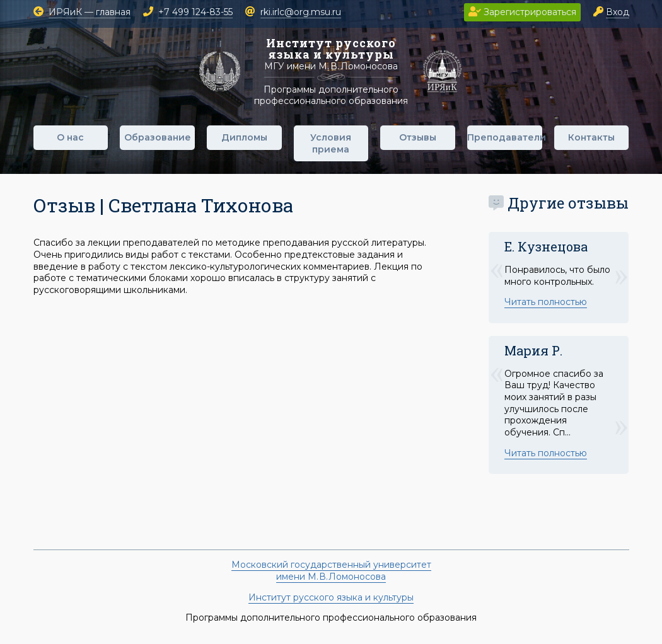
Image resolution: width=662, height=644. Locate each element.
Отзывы (418, 137)
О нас (70, 137)
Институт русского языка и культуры (331, 597)
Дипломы (244, 137)
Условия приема (331, 143)
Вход (618, 12)
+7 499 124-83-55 (195, 12)
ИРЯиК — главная (90, 12)
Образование (158, 137)
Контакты (591, 137)
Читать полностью (546, 302)
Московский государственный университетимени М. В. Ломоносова (331, 571)
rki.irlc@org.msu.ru (301, 12)
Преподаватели (505, 137)
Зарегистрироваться (522, 12)
